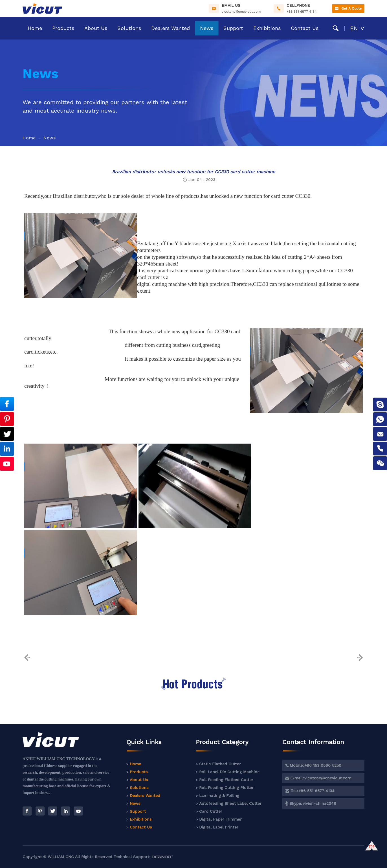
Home (35, 28)
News (207, 28)
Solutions (129, 28)
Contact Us (305, 28)
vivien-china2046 (319, 803)
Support (233, 28)
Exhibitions (267, 28)
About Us (96, 28)
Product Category (222, 745)
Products (63, 28)
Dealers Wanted (171, 28)
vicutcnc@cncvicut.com (241, 12)
